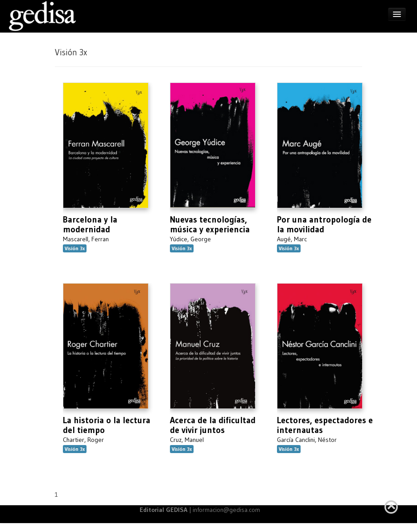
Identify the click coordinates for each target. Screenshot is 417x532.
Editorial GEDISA (163, 510)
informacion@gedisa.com (226, 510)
